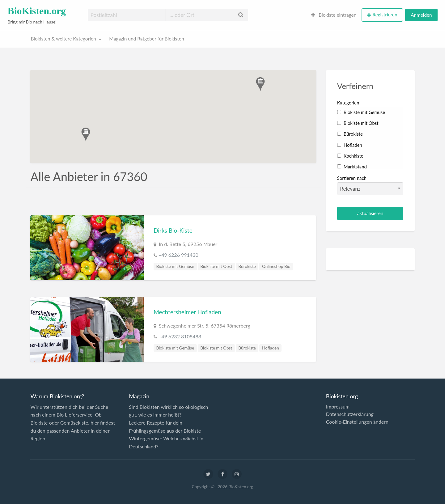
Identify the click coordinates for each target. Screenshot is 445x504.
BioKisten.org (37, 11)
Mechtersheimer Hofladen (187, 312)
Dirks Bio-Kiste (173, 230)
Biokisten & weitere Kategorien (64, 39)
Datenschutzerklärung (350, 414)
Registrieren (385, 15)
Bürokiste (247, 266)
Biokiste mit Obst (216, 266)
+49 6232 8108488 (180, 336)
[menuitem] (334, 15)
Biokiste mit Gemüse (175, 266)
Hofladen (271, 348)
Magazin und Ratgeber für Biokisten (146, 39)
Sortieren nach (370, 185)
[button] (260, 84)
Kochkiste (350, 156)
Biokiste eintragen (334, 15)
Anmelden (421, 15)
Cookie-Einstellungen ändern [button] (357, 422)
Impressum (338, 407)
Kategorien (348, 103)
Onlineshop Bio (276, 266)
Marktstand (352, 167)
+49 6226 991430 (178, 255)
